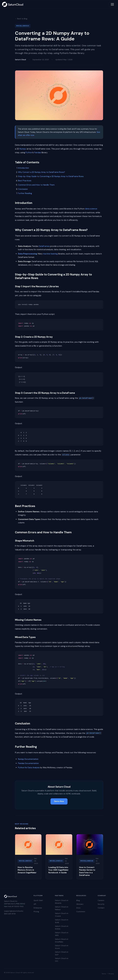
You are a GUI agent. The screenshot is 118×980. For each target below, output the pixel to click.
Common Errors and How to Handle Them (36, 185)
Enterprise (38, 908)
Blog (78, 900)
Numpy (23, 149)
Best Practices (25, 181)
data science (91, 209)
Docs (78, 908)
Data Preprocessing (27, 254)
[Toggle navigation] (112, 4)
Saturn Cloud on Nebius (62, 908)
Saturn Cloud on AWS (62, 934)
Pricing (36, 912)
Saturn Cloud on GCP (62, 953)
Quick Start (38, 900)
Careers (101, 900)
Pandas (38, 152)
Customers (81, 912)
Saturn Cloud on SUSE (62, 921)
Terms (104, 974)
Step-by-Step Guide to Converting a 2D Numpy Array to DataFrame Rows (51, 176)
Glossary (80, 904)
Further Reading (25, 193)
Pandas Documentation (28, 763)
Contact (101, 908)
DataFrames (44, 246)
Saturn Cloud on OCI (62, 960)
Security (101, 904)
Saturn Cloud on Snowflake (62, 940)
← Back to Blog (21, 19)
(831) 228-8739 (10, 914)
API (35, 904)
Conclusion (23, 189)
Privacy (111, 974)
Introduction (23, 168)
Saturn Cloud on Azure (62, 947)
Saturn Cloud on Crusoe (62, 915)
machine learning (50, 254)
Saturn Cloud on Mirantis (62, 902)
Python (29, 152)
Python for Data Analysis (29, 768)
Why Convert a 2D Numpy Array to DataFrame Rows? (41, 172)
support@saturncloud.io (14, 911)
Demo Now (59, 801)
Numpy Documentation (28, 759)
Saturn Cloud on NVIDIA (62, 928)
